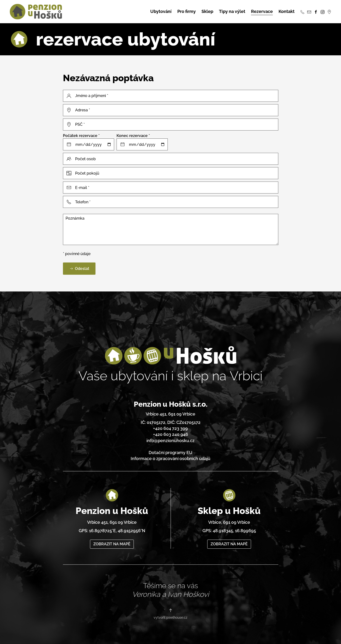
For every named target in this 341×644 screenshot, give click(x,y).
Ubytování (161, 11)
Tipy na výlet (232, 11)
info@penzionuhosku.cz (170, 438)
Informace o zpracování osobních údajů (170, 456)
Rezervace (262, 11)
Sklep (207, 11)
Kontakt (287, 11)
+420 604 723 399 (170, 426)
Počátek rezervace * (81, 136)
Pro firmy (187, 11)
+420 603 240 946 (171, 432)
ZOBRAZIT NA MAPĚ (112, 537)
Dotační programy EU (170, 450)
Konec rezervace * (133, 136)
